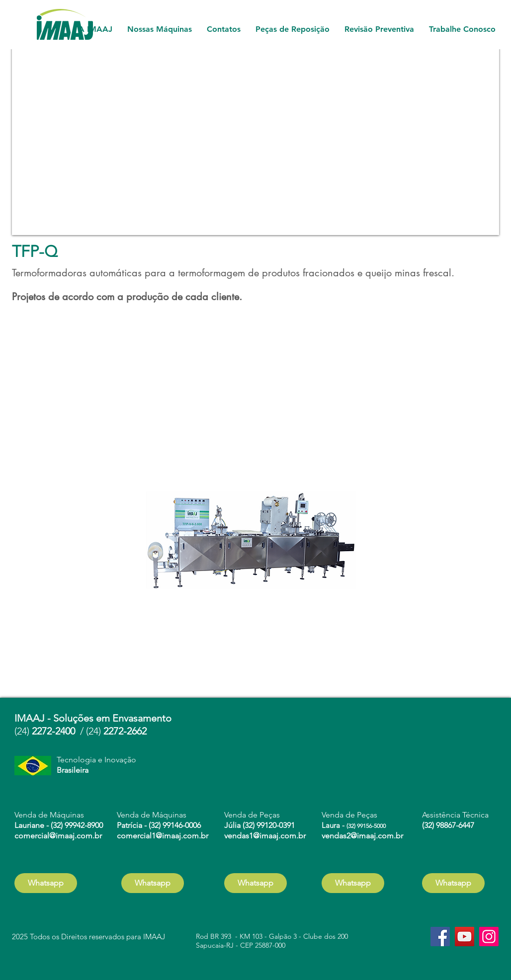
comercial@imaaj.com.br (58, 836)
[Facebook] (440, 937)
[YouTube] (465, 937)
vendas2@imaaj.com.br (362, 836)
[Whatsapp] (46, 883)
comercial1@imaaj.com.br (163, 836)
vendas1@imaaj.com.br (265, 836)
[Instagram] (489, 937)
